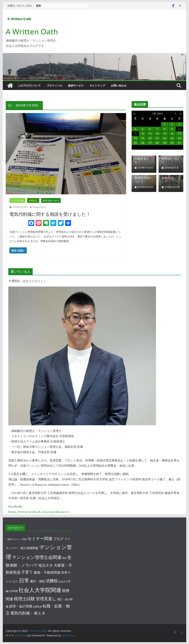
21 (157, 138)
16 (172, 133)
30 (172, 143)
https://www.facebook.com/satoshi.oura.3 (39, 512)
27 (150, 143)
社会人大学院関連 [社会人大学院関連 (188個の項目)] (40, 590)
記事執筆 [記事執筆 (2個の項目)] (37, 607)
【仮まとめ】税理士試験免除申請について (170, 157)
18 (135, 138)
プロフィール (54, 85)
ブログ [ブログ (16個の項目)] (58, 539)
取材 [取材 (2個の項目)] (64, 558)
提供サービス (76, 85)
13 (150, 133)
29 (165, 143)
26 (143, 143)
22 (165, 138)
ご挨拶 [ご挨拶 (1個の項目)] (9, 539)
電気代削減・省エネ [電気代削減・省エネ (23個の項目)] (28, 613)
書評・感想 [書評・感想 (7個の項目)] (37, 581)
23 (172, 138)
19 (143, 138)
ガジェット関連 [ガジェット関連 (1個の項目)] (20, 539)
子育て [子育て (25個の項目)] (27, 572)
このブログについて (29, 85)
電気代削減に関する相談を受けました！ (50, 214)
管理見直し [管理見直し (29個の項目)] (46, 599)
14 (157, 133)
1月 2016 (157, 114)
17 (179, 133)
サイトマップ (97, 85)
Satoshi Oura (39, 207)
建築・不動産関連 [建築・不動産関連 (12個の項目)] (47, 572)
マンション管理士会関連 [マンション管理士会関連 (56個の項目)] (37, 557)
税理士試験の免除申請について (170, 178)
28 (157, 143)
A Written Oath (32, 31)
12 (143, 133)
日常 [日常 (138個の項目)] (24, 580)
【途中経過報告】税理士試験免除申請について (143, 176)
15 (165, 133)
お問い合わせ (119, 85)
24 (179, 138)
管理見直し (33, 200)
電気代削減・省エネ (51, 200)
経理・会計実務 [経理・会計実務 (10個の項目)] (21, 606)
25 (135, 143)
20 (150, 138)
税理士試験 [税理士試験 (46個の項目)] (24, 599)
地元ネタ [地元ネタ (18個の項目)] (46, 565)
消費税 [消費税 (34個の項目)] (52, 581)
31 (179, 143)
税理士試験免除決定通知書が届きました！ (143, 157)
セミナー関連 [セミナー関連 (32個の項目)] (40, 538)
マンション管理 (17, 200)
